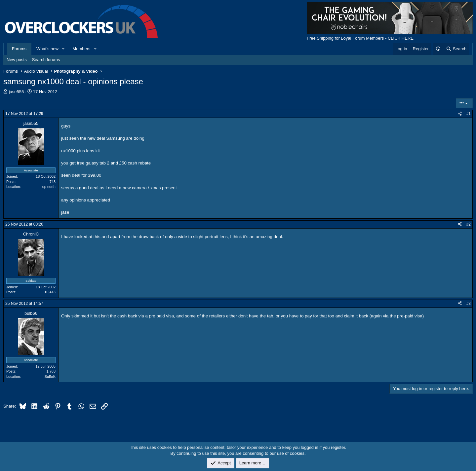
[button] (63, 49)
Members (81, 49)
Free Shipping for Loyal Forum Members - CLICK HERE (360, 38)
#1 (469, 114)
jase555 (17, 92)
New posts (17, 60)
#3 (469, 304)
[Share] (460, 114)
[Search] (456, 49)
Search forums (46, 60)
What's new (47, 49)
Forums (19, 49)
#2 (469, 224)
